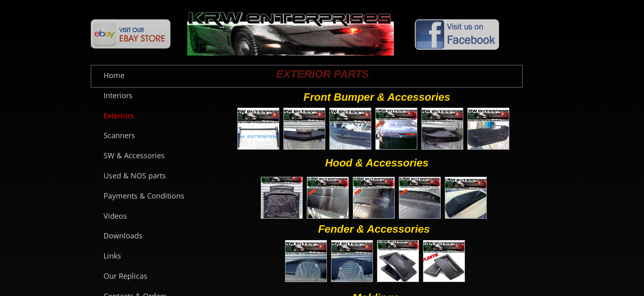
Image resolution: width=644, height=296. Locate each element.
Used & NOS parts (135, 176)
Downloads (123, 236)
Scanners (119, 135)
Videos (115, 216)
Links (112, 256)
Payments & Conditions (144, 196)
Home (114, 75)
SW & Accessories (134, 155)
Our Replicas (125, 276)
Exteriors (119, 116)
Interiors (118, 95)
